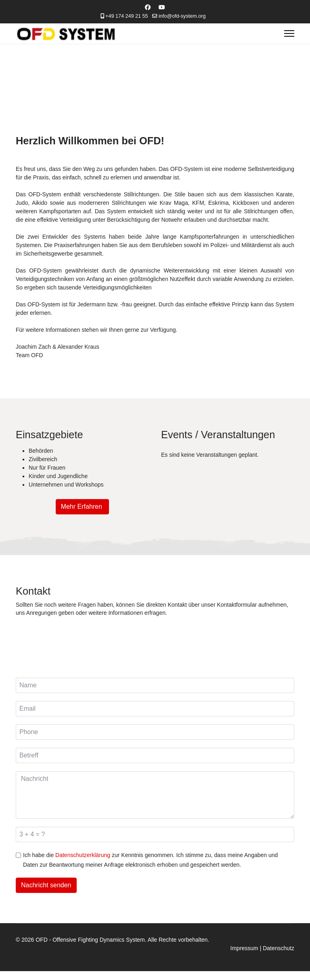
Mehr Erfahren (83, 507)
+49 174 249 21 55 (127, 16)
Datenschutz (279, 949)
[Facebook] (148, 7)
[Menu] (289, 33)
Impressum (244, 949)
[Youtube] (162, 7)
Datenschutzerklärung (83, 855)
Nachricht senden (46, 885)
